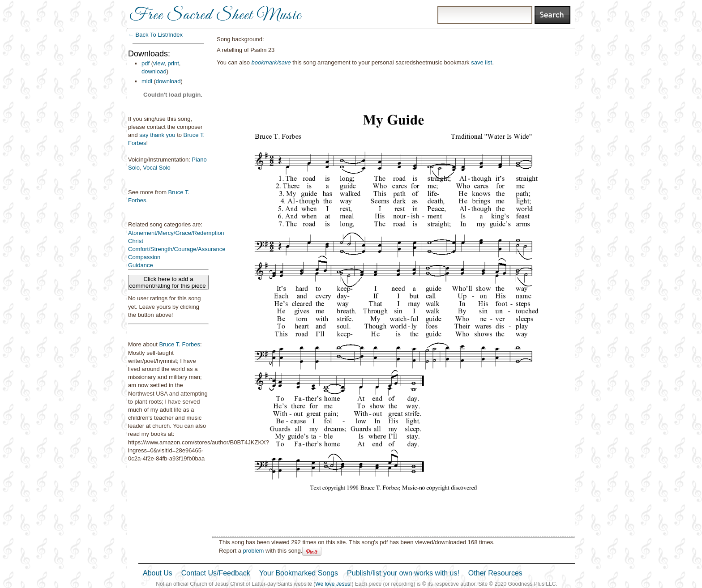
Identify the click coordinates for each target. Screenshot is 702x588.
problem (253, 551)
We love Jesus (333, 584)
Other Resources (495, 573)
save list (482, 62)
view (159, 63)
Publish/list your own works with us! (403, 573)
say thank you (157, 135)
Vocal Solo (156, 168)
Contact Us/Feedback (216, 573)
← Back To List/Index (155, 35)
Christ (136, 241)
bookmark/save (271, 62)
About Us (158, 573)
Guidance (141, 265)
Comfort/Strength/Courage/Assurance (177, 249)
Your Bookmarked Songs (299, 573)
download (154, 71)
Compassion (144, 257)
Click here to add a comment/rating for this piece (169, 282)
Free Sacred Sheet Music (215, 16)
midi (147, 81)
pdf (146, 63)
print (173, 63)
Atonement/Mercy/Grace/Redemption (176, 233)
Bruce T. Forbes (180, 344)
